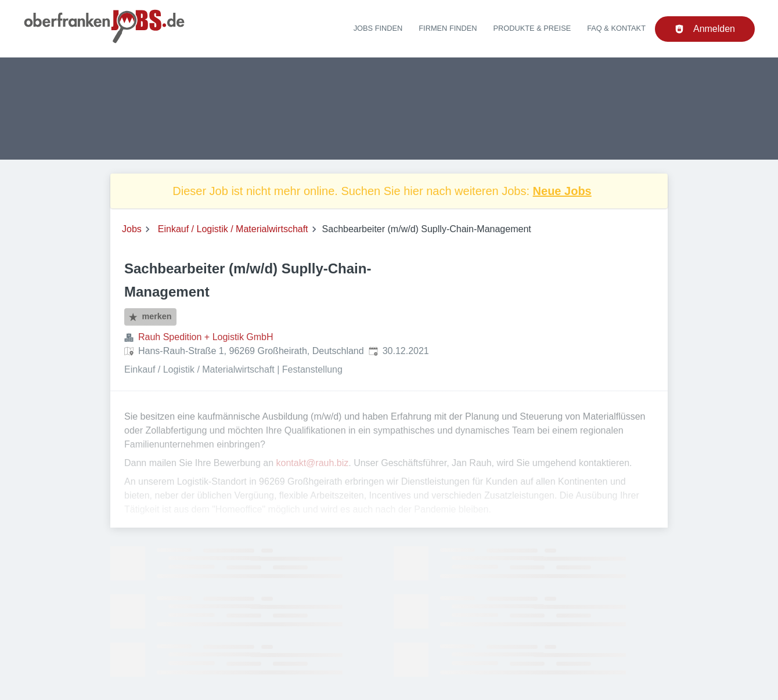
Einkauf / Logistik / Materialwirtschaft (233, 229)
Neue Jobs (562, 191)
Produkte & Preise (532, 28)
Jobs (132, 229)
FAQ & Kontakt (616, 28)
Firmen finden (448, 28)
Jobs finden (378, 28)
